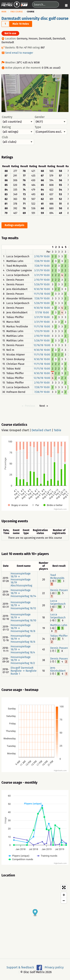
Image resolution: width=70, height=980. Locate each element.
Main (4, 12)
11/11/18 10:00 (42, 294)
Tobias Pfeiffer (59, 636)
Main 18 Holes (21, 24)
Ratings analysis (14, 225)
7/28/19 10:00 (42, 261)
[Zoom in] (64, 895)
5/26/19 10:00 (42, 285)
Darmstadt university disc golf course (35, 19)
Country (18, 120)
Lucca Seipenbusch (58, 602)
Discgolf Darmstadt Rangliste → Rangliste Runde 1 (24, 671)
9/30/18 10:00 (42, 289)
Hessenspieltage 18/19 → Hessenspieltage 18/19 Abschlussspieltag (21, 580)
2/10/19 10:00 (42, 256)
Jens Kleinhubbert (58, 669)
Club (18, 140)
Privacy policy (54, 967)
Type (51, 130)
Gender (51, 120)
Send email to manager (19, 53)
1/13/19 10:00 (42, 331)
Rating (18, 130)
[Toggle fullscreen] (64, 887)
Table (57, 430)
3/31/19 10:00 (42, 270)
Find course (17, 12)
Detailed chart (41, 430)
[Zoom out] (64, 901)
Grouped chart (19, 430)
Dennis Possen (59, 590)
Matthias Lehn (59, 625)
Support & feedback (20, 967)
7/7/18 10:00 (42, 313)
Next (42, 406)
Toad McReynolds (57, 577)
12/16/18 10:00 (42, 345)
